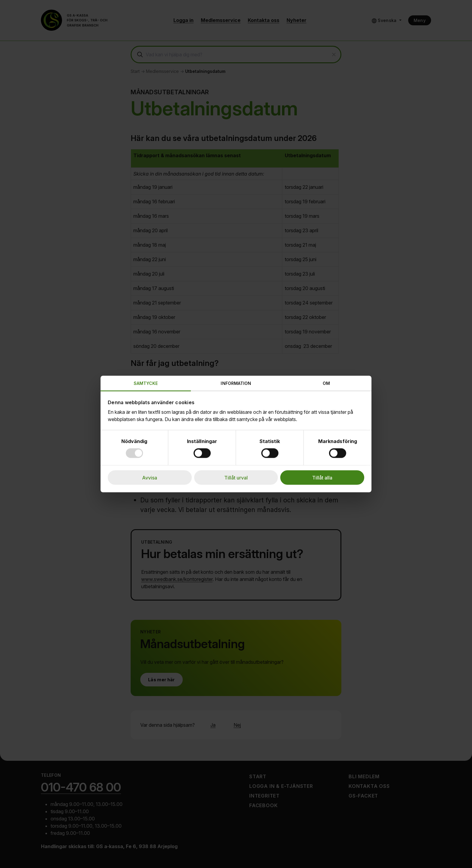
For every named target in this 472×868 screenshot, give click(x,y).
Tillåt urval (236, 478)
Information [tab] (236, 383)
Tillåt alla (322, 478)
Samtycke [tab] (146, 383)
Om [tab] (326, 383)
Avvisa (150, 478)
